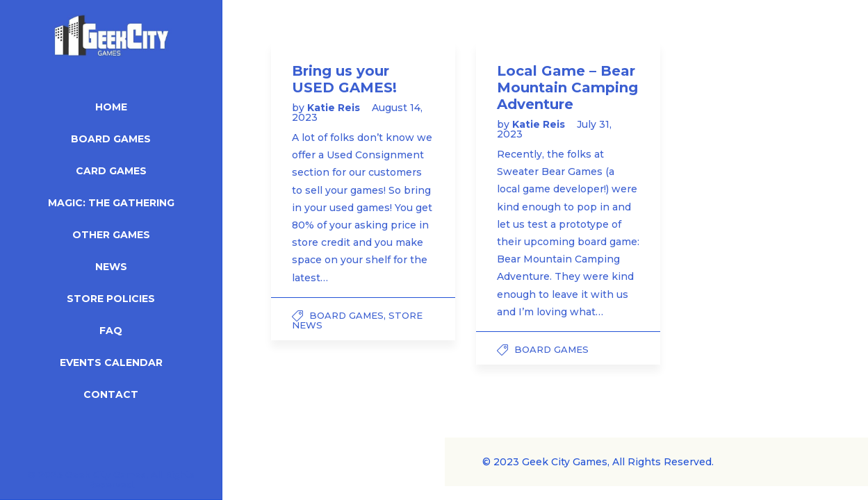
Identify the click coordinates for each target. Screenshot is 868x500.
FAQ (111, 331)
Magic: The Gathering (111, 203)
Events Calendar (111, 362)
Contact (111, 394)
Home (111, 107)
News (111, 267)
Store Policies (111, 299)
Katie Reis (335, 108)
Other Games (111, 235)
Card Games (111, 171)
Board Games (111, 139)
